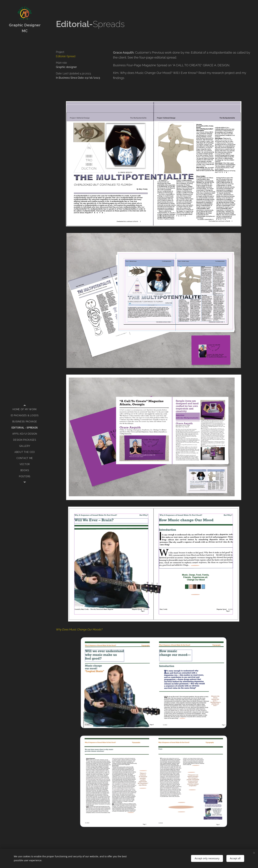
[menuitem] (25, 409)
